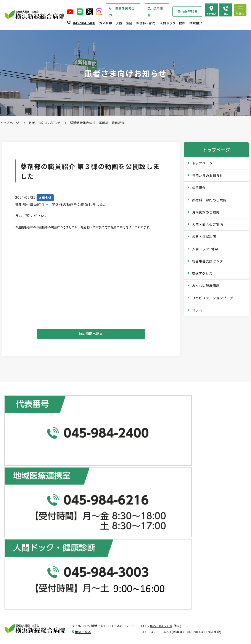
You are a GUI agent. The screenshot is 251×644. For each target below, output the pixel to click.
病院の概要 (17, 525)
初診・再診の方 (102, 488)
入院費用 (97, 603)
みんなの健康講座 (206, 285)
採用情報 (155, 12)
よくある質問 (181, 587)
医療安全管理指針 (22, 542)
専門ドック (179, 487)
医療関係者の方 (122, 12)
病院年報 (15, 605)
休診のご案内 (101, 514)
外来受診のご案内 (206, 212)
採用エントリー (183, 607)
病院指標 (15, 614)
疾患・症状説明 (204, 237)
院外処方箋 (99, 531)
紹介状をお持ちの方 (105, 496)
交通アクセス (202, 273)
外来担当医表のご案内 (107, 505)
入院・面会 (124, 23)
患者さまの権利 (20, 560)
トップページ (10, 123)
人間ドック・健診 (173, 23)
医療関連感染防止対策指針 (28, 551)
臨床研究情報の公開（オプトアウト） (36, 623)
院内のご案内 (181, 570)
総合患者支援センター (209, 261)
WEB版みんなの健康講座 (189, 533)
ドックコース (181, 478)
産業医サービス (183, 504)
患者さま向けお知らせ (45, 123)
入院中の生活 (101, 585)
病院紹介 (196, 23)
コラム (197, 310)
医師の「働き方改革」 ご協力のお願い (119, 557)
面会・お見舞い (102, 611)
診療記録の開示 (102, 548)
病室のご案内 (101, 594)
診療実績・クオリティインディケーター (37, 597)
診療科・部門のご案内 (209, 200)
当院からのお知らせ (208, 175)
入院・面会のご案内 (208, 224)
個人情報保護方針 (187, 11)
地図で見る (83, 447)
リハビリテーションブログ (213, 298)
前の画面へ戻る (91, 335)
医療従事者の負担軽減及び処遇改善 (34, 577)
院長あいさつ (18, 516)
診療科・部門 (146, 23)
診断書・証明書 (102, 540)
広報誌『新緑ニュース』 (189, 524)
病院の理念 (17, 534)
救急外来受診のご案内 (107, 522)
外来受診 (105, 23)
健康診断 (178, 496)
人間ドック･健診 (205, 249)
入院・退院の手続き (105, 577)
